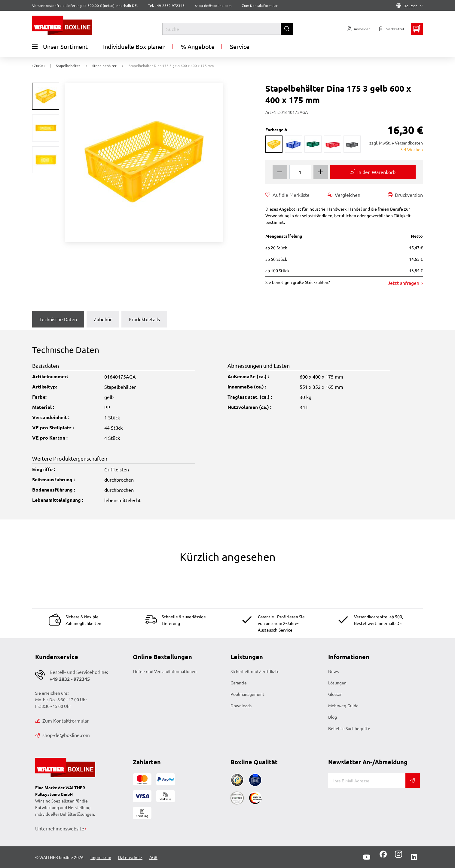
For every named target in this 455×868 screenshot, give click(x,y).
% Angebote (198, 46)
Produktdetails (144, 319)
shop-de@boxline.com (63, 735)
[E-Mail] (367, 781)
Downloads (241, 705)
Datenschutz (130, 857)
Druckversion (405, 195)
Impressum (101, 857)
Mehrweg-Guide (343, 705)
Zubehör (103, 319)
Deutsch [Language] (410, 6)
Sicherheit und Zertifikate (255, 671)
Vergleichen (344, 195)
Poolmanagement (247, 694)
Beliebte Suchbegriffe (349, 728)
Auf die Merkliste (287, 195)
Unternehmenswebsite (60, 828)
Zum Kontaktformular (260, 5)
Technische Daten (58, 319)
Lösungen (337, 683)
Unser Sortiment (60, 47)
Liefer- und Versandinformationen (165, 671)
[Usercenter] (359, 29)
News (333, 671)
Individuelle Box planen (134, 46)
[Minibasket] (417, 29)
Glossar (335, 694)
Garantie (239, 683)
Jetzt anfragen (404, 283)
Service (240, 46)
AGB (153, 857)
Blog (333, 717)
